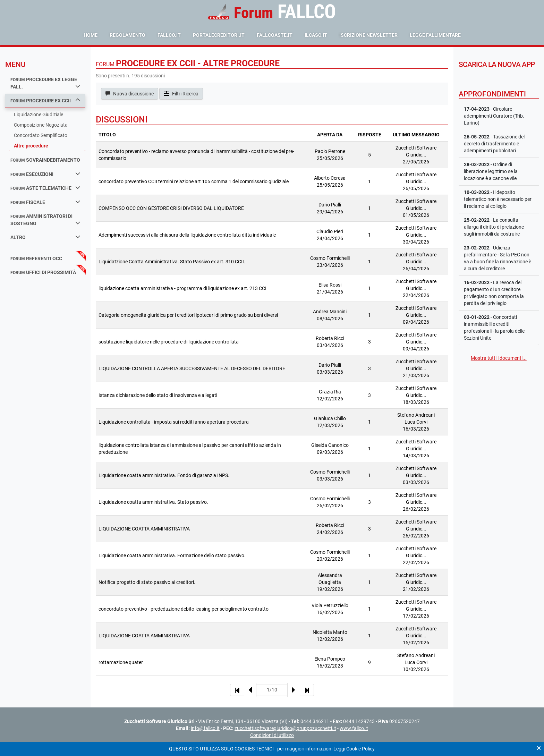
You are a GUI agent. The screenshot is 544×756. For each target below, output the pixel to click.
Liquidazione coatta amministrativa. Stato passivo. (153, 502)
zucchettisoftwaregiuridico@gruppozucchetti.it (285, 728)
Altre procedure (31, 146)
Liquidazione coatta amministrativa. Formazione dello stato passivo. (172, 555)
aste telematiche (45, 188)
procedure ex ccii (45, 100)
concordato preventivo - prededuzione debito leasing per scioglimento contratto (184, 609)
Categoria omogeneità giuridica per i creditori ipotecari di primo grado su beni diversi (188, 315)
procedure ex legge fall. (45, 83)
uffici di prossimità (43, 272)
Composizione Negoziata (41, 125)
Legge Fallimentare (435, 35)
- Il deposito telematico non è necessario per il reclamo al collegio (498, 199)
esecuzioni (45, 174)
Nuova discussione (130, 94)
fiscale (45, 202)
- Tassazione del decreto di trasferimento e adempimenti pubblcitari (494, 144)
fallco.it (169, 35)
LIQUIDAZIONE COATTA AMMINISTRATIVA (144, 529)
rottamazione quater (121, 662)
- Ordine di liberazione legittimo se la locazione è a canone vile (491, 171)
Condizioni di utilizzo (272, 735)
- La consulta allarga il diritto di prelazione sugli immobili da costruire (494, 227)
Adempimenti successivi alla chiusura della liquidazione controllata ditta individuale (187, 235)
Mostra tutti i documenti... (499, 358)
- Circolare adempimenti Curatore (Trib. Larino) (494, 116)
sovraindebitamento (45, 160)
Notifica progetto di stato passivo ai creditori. (147, 582)
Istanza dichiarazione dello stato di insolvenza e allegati (158, 395)
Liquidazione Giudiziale (39, 114)
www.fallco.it (354, 728)
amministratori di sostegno (45, 220)
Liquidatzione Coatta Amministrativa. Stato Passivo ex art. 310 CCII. (172, 262)
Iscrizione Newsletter (368, 35)
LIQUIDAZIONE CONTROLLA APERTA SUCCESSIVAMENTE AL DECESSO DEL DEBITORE (192, 368)
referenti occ (36, 258)
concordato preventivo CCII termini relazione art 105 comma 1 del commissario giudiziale (194, 181)
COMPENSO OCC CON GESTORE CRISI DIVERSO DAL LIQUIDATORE (171, 208)
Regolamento (127, 35)
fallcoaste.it (275, 35)
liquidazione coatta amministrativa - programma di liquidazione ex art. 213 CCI (182, 288)
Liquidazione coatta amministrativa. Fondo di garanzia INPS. (164, 475)
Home (91, 35)
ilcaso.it (316, 35)
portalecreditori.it (219, 35)
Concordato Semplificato (41, 135)
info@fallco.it (205, 728)
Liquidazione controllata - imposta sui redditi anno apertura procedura (174, 422)
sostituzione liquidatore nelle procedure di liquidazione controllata (169, 342)
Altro (45, 237)
